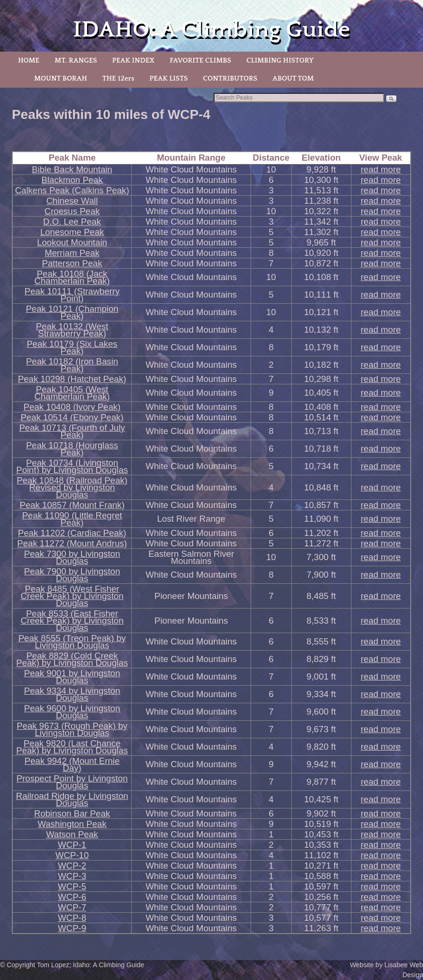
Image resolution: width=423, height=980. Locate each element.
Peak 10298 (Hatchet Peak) (72, 379)
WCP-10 (72, 855)
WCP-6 (72, 897)
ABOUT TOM (293, 78)
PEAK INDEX (134, 60)
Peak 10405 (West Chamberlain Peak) (72, 393)
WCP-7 (72, 907)
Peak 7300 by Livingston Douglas (72, 557)
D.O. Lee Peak (72, 222)
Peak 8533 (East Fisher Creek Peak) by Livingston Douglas (72, 621)
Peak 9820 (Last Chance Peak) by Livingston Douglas (72, 747)
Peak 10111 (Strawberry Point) (72, 295)
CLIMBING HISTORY (280, 60)
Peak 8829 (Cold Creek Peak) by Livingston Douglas (72, 659)
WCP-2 (72, 866)
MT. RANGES (76, 60)
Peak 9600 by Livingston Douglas (72, 712)
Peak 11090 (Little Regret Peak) (72, 519)
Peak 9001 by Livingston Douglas (72, 677)
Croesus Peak (72, 211)
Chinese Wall (72, 201)
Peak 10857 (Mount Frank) (72, 505)
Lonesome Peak (72, 232)
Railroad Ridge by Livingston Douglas (72, 799)
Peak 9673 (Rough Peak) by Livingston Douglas (72, 729)
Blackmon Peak (72, 180)
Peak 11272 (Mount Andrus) (72, 543)
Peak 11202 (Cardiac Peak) (72, 533)
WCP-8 (72, 918)
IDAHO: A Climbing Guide (211, 30)
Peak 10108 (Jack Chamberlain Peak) (72, 277)
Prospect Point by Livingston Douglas (72, 782)
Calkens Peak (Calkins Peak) (72, 190)
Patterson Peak (72, 263)
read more (381, 169)
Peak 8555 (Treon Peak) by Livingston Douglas (72, 642)
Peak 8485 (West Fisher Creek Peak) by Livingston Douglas (72, 596)
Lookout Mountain (72, 242)
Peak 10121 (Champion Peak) (72, 312)
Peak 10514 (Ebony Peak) (72, 417)
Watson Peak (72, 834)
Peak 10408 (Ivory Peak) (72, 407)
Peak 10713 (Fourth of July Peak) (72, 431)
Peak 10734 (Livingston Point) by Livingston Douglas (72, 466)
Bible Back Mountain (72, 169)
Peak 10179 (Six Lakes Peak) (72, 347)
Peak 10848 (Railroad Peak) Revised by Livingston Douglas (72, 487)
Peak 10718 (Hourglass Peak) (72, 449)
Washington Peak (72, 824)
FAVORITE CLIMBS (200, 60)
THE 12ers (118, 78)
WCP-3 (72, 876)
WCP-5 (72, 886)
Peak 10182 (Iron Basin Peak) (72, 365)
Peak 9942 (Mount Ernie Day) (72, 764)
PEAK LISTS (169, 78)
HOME (29, 60)
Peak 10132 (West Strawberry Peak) (72, 330)
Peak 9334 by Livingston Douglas (72, 694)
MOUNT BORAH (61, 78)
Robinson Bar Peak (72, 813)
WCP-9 (72, 928)
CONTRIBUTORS (230, 78)
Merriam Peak (72, 253)
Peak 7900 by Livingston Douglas (72, 575)
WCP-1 (72, 845)
